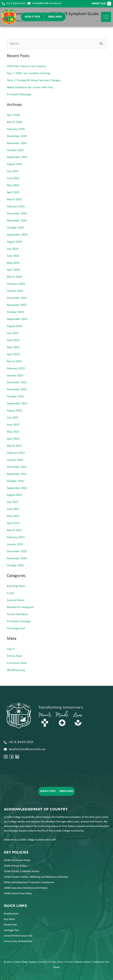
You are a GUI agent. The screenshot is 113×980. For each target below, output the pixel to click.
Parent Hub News (18, 614)
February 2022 (16, 453)
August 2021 (14, 495)
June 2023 (13, 340)
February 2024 (16, 284)
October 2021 (15, 481)
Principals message (19, 621)
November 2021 (17, 474)
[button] (106, 17)
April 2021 (13, 523)
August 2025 (14, 164)
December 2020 (17, 551)
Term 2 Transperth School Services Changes (34, 80)
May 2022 (13, 432)
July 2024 (13, 249)
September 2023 (17, 319)
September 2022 (17, 404)
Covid (10, 593)
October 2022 (15, 397)
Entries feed (14, 656)
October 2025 (15, 150)
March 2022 (14, 446)
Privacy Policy (56, 962)
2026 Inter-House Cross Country (26, 66)
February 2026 (16, 129)
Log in (11, 649)
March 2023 (14, 361)
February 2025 (16, 207)
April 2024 (13, 270)
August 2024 (14, 242)
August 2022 (14, 411)
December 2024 (17, 214)
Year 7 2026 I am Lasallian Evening (28, 73)
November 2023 (17, 305)
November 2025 (17, 143)
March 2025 (14, 200)
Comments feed (17, 663)
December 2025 (17, 136)
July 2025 (13, 171)
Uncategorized (16, 628)
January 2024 (15, 291)
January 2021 (15, 544)
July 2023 (13, 333)
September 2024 (17, 235)
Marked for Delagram (20, 607)
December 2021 (17, 467)
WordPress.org (16, 670)
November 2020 (17, 559)
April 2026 (13, 115)
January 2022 (15, 460)
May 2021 (13, 516)
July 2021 (13, 502)
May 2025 (13, 185)
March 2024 (14, 277)
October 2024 (15, 228)
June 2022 (13, 425)
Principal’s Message (19, 95)
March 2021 (14, 530)
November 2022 (17, 389)
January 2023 (15, 376)
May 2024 (13, 263)
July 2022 (13, 418)
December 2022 (17, 382)
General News (16, 600)
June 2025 (13, 178)
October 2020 (15, 566)
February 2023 (16, 369)
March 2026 (14, 122)
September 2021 (17, 488)
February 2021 (16, 537)
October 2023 (15, 312)
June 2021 (13, 509)
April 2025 (13, 192)
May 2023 (13, 347)
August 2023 (14, 326)
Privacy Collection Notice (78, 962)
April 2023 (13, 354)
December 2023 (17, 298)
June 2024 (13, 256)
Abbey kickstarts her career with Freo (30, 87)
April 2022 (13, 439)
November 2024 (17, 221)
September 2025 (17, 157)
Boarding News (16, 586)
